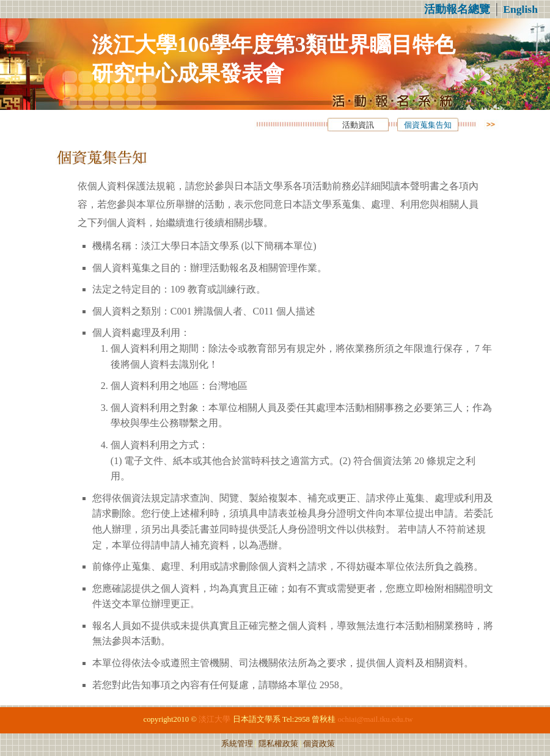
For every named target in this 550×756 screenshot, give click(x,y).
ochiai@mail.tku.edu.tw (375, 719)
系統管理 (237, 744)
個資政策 (319, 744)
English (520, 9)
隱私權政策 (278, 744)
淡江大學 (215, 719)
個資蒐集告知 (428, 125)
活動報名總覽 (457, 9)
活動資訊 (358, 125)
